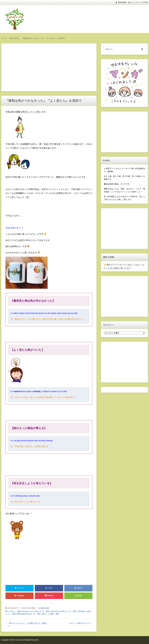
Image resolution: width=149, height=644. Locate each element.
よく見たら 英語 (14, 611)
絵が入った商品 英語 (51, 614)
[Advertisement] (93, 19)
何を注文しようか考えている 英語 (36, 611)
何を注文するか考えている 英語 (63, 611)
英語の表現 (45, 608)
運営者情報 (122, 2)
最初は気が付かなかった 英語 (29, 614)
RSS (146, 2)
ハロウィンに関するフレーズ (79, 623)
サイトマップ (136, 2)
